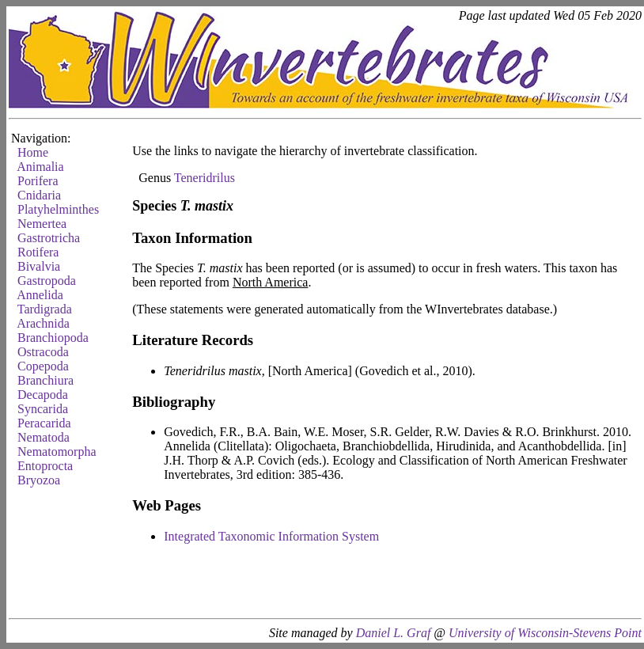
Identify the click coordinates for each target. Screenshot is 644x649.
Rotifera (38, 252)
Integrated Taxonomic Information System (271, 536)
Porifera (38, 181)
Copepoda (43, 366)
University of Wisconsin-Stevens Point (545, 633)
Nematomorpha (57, 452)
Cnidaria (39, 195)
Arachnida (43, 323)
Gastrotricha (49, 238)
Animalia (40, 167)
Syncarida (43, 409)
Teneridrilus (205, 178)
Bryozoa (39, 480)
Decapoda (43, 395)
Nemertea (42, 224)
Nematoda (44, 437)
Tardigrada (45, 309)
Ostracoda (43, 352)
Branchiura (45, 380)
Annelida (40, 295)
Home (33, 152)
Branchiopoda (53, 338)
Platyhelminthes (58, 209)
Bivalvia (39, 266)
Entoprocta (45, 466)
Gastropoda (47, 281)
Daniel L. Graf (394, 633)
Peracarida (44, 423)
